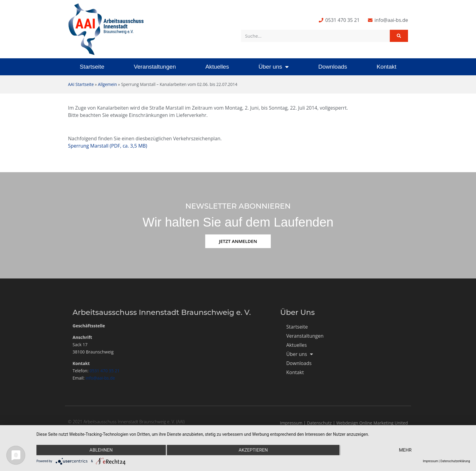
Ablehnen (101, 450)
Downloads (333, 67)
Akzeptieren (253, 450)
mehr (405, 450)
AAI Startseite (81, 84)
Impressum (291, 423)
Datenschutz (319, 423)
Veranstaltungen (155, 67)
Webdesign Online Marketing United (372, 423)
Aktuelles (217, 67)
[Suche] (399, 36)
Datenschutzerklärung (455, 461)
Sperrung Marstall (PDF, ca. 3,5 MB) (108, 146)
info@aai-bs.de (100, 378)
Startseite (92, 67)
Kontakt (386, 67)
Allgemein (107, 84)
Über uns (274, 67)
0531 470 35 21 (105, 371)
